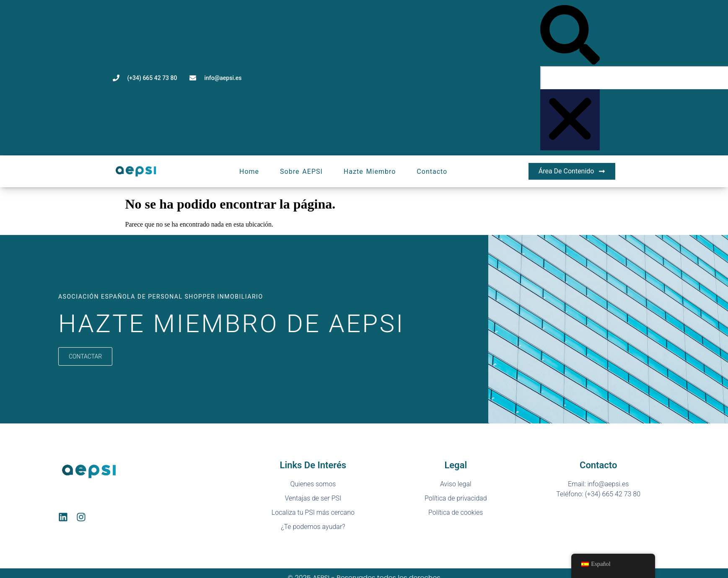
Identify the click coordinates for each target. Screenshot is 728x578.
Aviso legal (456, 484)
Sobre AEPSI (301, 172)
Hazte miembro (370, 172)
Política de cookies (456, 512)
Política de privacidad (456, 498)
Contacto (432, 172)
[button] (570, 36)
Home (249, 172)
